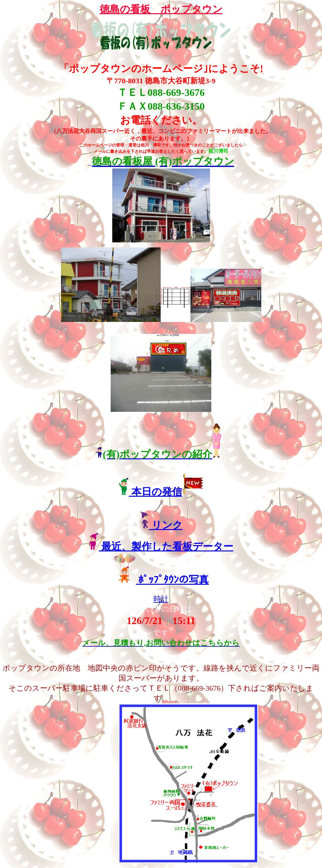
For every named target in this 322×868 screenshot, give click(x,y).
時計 (161, 599)
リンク (166, 525)
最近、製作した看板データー (166, 546)
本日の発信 (155, 492)
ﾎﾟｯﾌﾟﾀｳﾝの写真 (172, 580)
